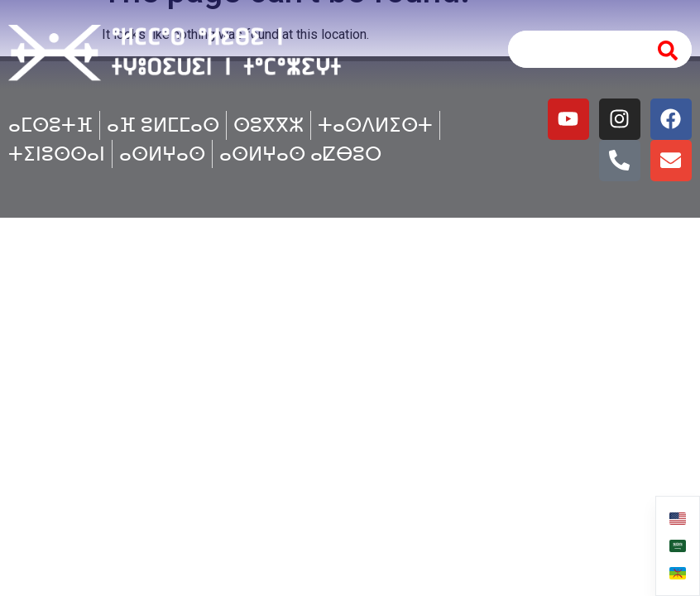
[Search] (669, 49)
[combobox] (573, 49)
